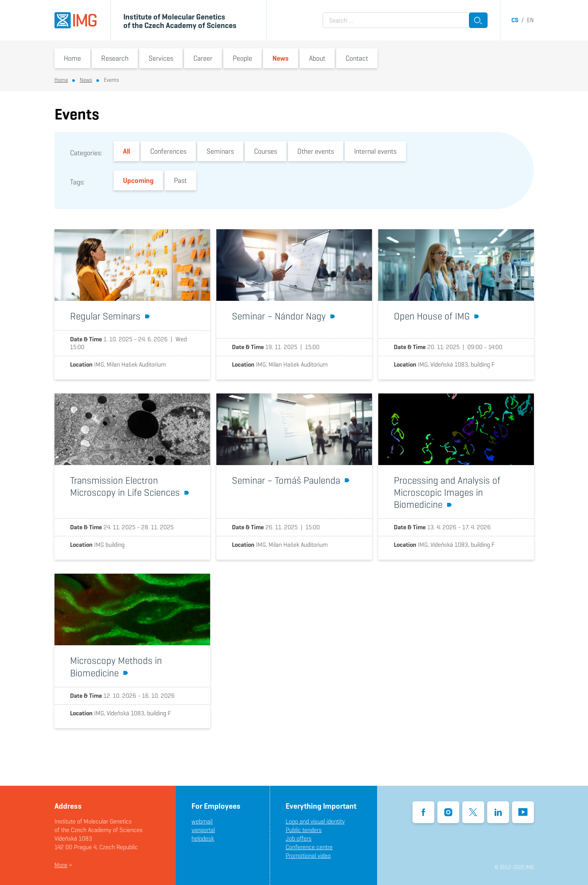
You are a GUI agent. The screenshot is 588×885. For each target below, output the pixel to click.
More (61, 865)
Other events (316, 151)
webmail (202, 821)
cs (515, 20)
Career (203, 58)
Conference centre (309, 847)
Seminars (220, 151)
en (530, 20)
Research (115, 58)
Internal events (375, 151)
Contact (357, 58)
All (126, 151)
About (317, 58)
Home (72, 58)
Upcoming (138, 180)
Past (180, 180)
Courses (266, 151)
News (281, 58)
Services (161, 58)
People (242, 58)
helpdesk (203, 838)
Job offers (299, 838)
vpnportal (203, 830)
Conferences (168, 151)
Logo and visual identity (315, 821)
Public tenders (304, 830)
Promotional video (308, 856)
